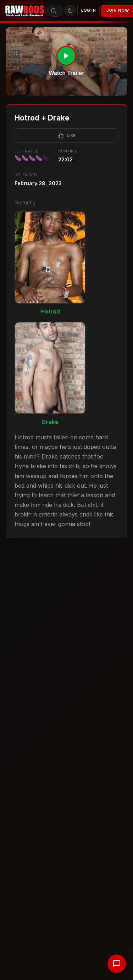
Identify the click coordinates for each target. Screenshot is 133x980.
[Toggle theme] (70, 11)
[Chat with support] (117, 964)
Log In (88, 10)
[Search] (54, 11)
